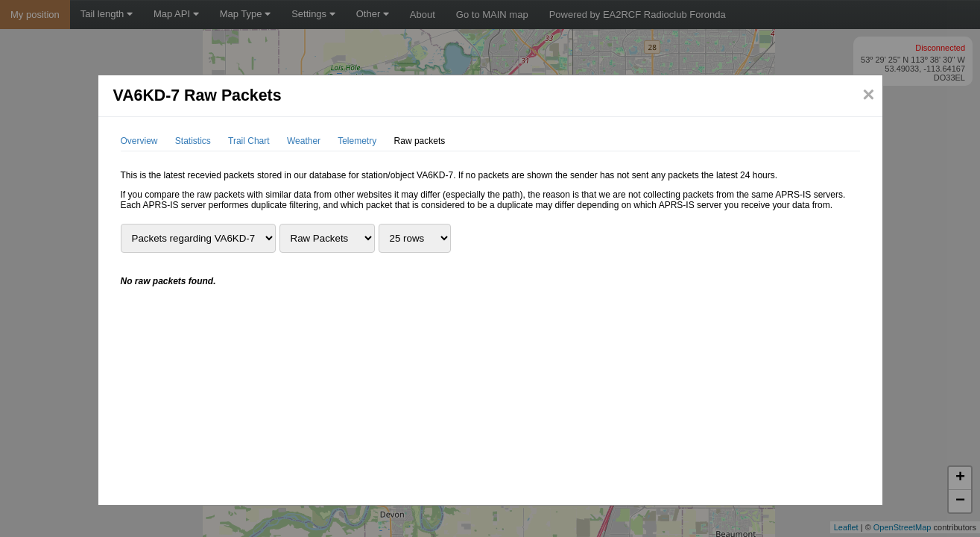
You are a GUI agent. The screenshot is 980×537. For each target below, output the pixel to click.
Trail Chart (249, 141)
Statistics (193, 141)
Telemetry (357, 141)
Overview (139, 141)
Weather (304, 141)
